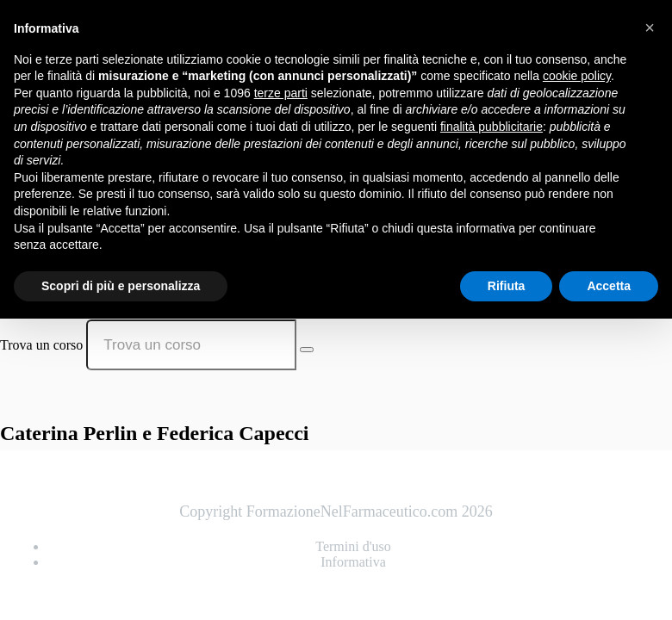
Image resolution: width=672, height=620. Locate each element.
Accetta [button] (609, 286)
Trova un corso (41, 345)
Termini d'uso (353, 546)
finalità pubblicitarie (492, 127)
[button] (650, 28)
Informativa (353, 562)
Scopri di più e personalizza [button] (121, 286)
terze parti (281, 93)
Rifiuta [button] (507, 286)
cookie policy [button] (577, 76)
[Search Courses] (307, 350)
